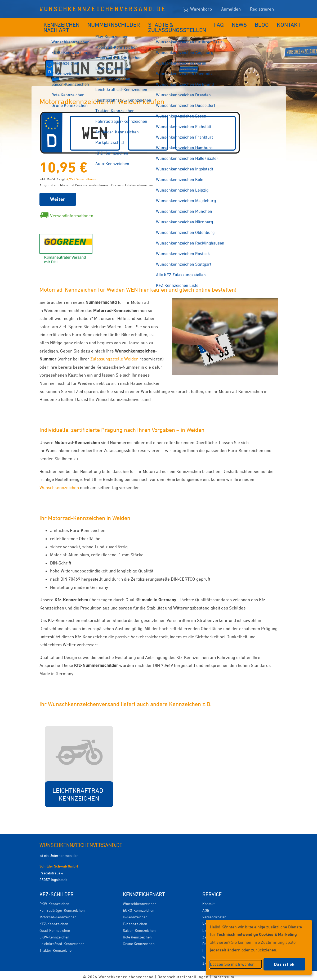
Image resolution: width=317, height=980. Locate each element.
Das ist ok (284, 964)
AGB (206, 908)
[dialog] (259, 947)
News (222, 23)
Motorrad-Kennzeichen (58, 914)
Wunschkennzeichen (59, 485)
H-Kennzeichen (135, 914)
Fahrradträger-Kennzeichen (62, 908)
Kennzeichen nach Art (58, 26)
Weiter (58, 197)
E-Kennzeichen (135, 921)
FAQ (204, 23)
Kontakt (264, 23)
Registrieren (262, 9)
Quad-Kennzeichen (55, 928)
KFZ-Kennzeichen (54, 921)
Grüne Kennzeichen (139, 941)
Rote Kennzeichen (137, 934)
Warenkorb (197, 9)
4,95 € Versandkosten (82, 176)
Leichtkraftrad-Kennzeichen (62, 941)
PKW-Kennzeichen (54, 901)
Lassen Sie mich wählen (232, 964)
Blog (242, 23)
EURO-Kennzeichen (139, 908)
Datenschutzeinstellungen (183, 974)
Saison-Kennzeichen (139, 928)
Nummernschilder (112, 23)
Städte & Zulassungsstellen (163, 26)
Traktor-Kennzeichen (57, 948)
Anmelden (231, 9)
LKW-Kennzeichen (54, 934)
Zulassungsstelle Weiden (115, 356)
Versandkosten (214, 914)
